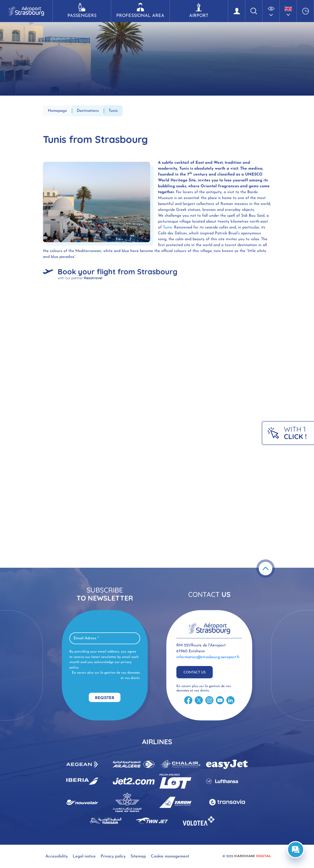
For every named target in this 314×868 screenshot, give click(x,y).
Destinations (88, 111)
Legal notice (84, 856)
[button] (271, 11)
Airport (199, 11)
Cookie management (170, 856)
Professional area (140, 11)
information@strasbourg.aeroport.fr (208, 657)
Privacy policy (113, 856)
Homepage (57, 111)
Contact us (195, 673)
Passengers (82, 11)
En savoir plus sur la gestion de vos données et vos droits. (106, 675)
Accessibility (57, 856)
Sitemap (138, 856)
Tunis (167, 227)
